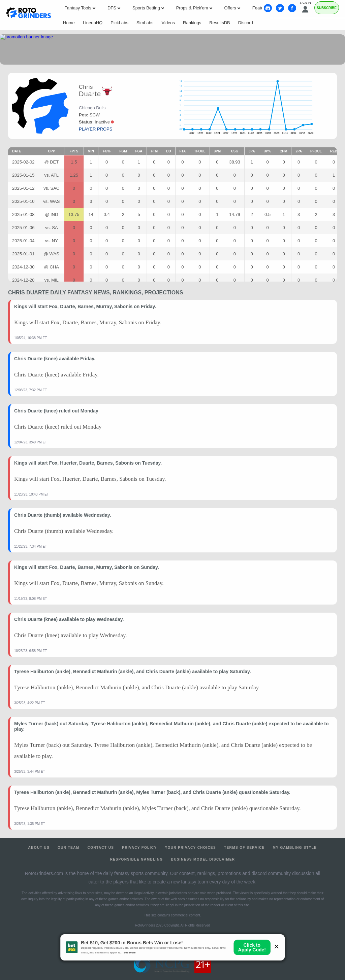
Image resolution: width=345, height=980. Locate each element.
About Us (39, 848)
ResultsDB (219, 23)
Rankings (192, 23)
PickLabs (119, 23)
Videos (168, 23)
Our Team (69, 848)
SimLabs (145, 23)
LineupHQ (93, 23)
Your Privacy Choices (190, 848)
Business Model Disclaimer (203, 859)
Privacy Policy (139, 848)
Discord (246, 23)
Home (69, 23)
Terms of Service (244, 848)
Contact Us (101, 848)
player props (96, 129)
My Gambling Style (295, 848)
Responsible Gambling (137, 859)
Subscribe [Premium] (327, 8)
